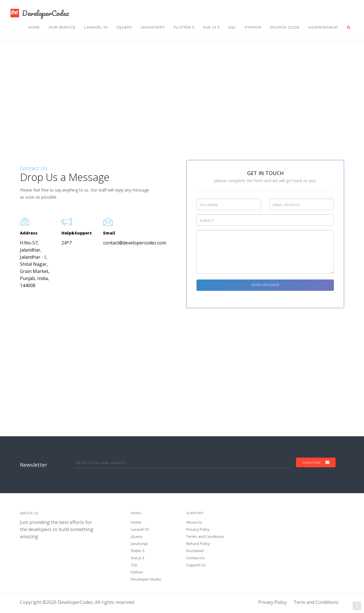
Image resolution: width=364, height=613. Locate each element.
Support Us (196, 565)
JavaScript (153, 27)
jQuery (124, 27)
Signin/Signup (323, 27)
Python (253, 27)
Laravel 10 (96, 27)
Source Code (285, 27)
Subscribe (316, 462)
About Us (194, 522)
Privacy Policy (198, 529)
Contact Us (196, 558)
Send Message (265, 285)
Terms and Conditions (205, 536)
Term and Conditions (316, 602)
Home (34, 27)
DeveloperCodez (40, 13)
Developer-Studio (146, 579)
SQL (232, 27)
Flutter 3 (184, 27)
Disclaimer (195, 551)
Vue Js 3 (211, 27)
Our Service (62, 27)
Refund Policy (198, 544)
